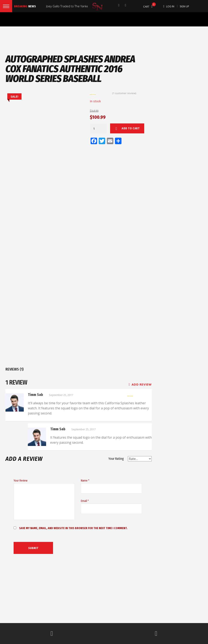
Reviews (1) (15, 369)
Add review (140, 384)
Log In (170, 6)
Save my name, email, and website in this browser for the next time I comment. (73, 528)
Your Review (21, 481)
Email (85, 501)
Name (85, 481)
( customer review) (124, 93)
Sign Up (184, 6)
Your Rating (116, 459)
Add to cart (131, 128)
